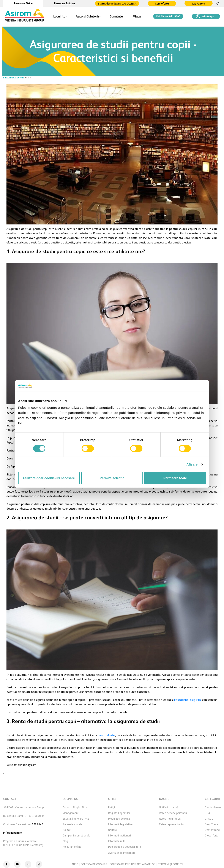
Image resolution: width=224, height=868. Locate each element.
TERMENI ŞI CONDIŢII (171, 864)
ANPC (75, 864)
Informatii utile (117, 841)
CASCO (209, 819)
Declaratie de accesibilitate (125, 847)
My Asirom (199, 4)
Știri (29, 78)
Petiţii (111, 808)
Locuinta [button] (59, 16)
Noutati (67, 830)
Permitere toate (175, 478)
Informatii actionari (119, 836)
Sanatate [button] (116, 16)
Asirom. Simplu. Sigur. (75, 808)
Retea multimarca (170, 819)
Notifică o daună (169, 808)
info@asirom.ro (13, 833)
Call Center (168, 16)
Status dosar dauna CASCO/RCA (117, 4)
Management (71, 813)
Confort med (212, 830)
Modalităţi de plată (119, 819)
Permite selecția (112, 478)
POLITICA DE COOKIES (94, 864)
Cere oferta (162, 4)
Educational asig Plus (188, 700)
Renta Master (106, 735)
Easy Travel (212, 824)
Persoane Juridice (65, 3)
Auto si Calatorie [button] (88, 16)
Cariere (112, 830)
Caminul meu (213, 808)
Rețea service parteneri (173, 813)
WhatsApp (205, 16)
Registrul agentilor (119, 813)
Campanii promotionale (76, 836)
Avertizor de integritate (122, 853)
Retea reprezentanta (171, 824)
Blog (65, 841)
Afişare (192, 464)
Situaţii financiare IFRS (76, 819)
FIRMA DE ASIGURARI (14, 78)
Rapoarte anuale (72, 824)
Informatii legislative (120, 824)
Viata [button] (137, 16)
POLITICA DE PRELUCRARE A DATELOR (133, 864)
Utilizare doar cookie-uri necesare (49, 478)
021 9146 (38, 824)
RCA (207, 813)
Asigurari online (72, 847)
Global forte (212, 836)
